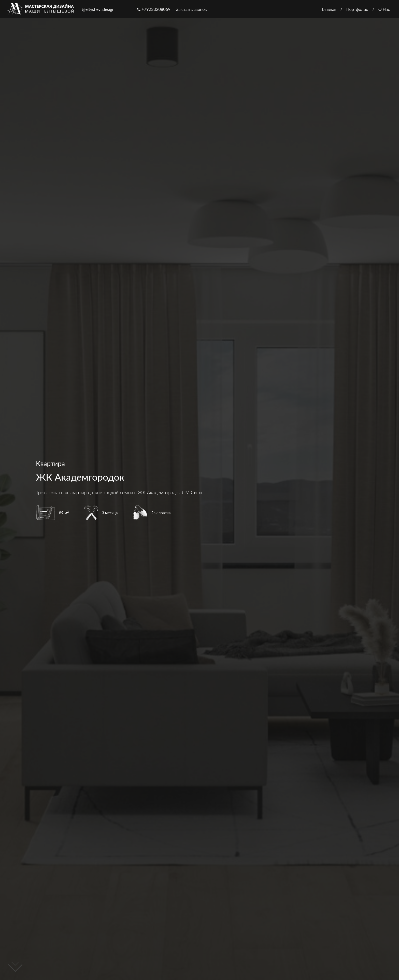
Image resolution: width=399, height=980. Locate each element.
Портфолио (357, 9)
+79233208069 (154, 9)
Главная (329, 9)
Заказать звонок (191, 9)
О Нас (384, 9)
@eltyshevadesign (98, 9)
